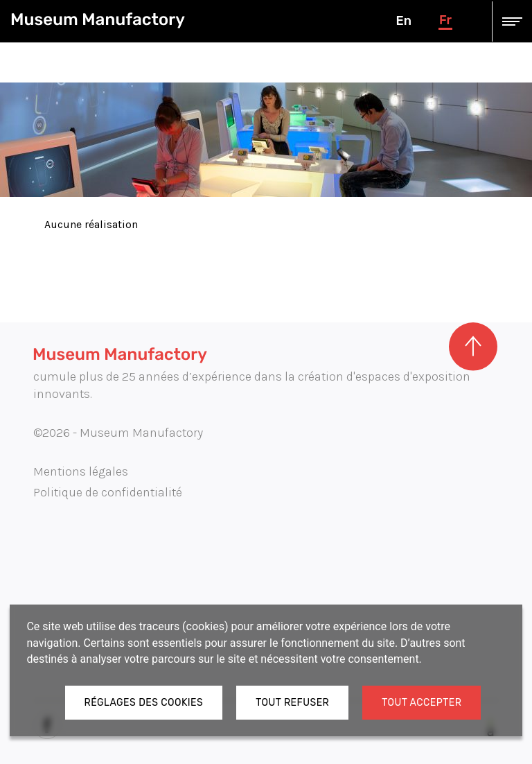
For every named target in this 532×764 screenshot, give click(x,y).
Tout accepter (422, 703)
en (403, 21)
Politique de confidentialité (108, 492)
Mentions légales (81, 471)
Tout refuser (292, 703)
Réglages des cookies (144, 703)
